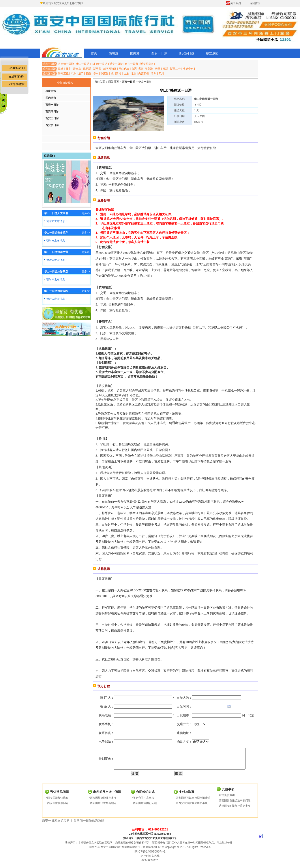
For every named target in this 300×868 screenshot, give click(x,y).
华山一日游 (83, 64)
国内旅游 (51, 98)
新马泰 (97, 69)
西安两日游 (52, 111)
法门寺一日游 (99, 64)
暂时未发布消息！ (57, 221)
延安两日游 (147, 64)
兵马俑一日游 (66, 64)
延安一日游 (116, 64)
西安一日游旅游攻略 (56, 821)
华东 (96, 74)
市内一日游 (131, 64)
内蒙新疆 (144, 74)
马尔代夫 (124, 69)
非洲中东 (188, 69)
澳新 (165, 69)
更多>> (86, 213)
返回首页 (255, 3)
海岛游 (149, 69)
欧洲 (61, 69)
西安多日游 (186, 53)
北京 (133, 74)
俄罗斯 (87, 69)
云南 (88, 74)
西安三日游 (52, 118)
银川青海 (116, 74)
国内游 (135, 53)
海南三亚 (63, 74)
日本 (68, 69)
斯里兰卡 (175, 69)
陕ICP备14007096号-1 (150, 851)
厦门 (81, 74)
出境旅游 (51, 91)
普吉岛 (77, 69)
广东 (73, 74)
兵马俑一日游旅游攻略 (89, 821)
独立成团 (212, 53)
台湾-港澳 (137, 69)
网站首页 (114, 82)
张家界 (105, 74)
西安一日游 (159, 53)
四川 (161, 74)
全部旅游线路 (65, 83)
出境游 (114, 53)
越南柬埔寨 (110, 69)
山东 (126, 74)
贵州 (154, 74)
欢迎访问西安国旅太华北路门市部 (63, 3)
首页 (94, 53)
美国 (158, 69)
